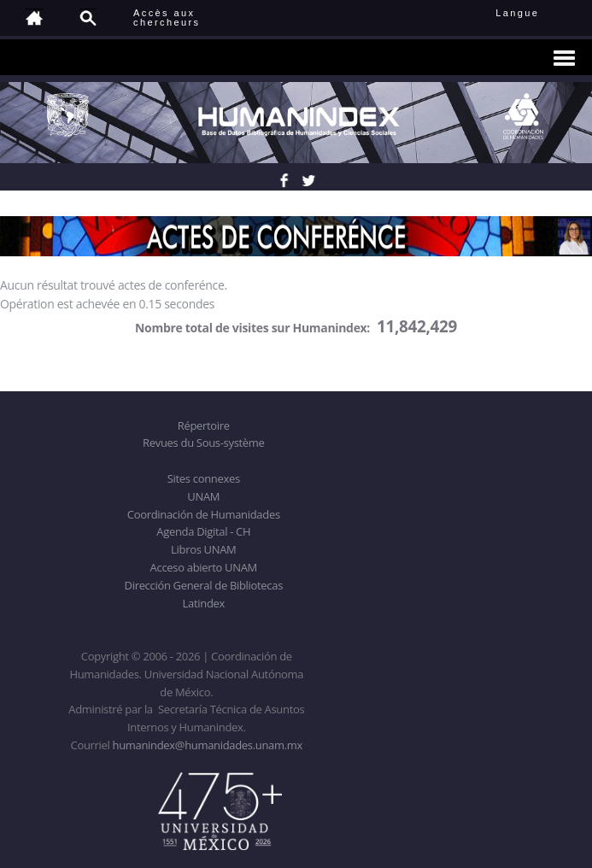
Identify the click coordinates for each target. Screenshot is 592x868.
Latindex (204, 603)
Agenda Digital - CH (203, 531)
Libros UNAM (203, 549)
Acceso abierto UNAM (204, 567)
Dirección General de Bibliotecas (204, 585)
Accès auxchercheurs (167, 18)
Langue (536, 13)
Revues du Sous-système (203, 443)
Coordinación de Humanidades (204, 514)
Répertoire (204, 425)
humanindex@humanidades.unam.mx (208, 745)
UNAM (203, 496)
